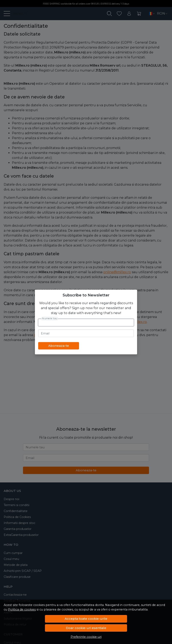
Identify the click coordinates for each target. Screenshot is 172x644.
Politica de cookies (22, 609)
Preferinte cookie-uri (86, 637)
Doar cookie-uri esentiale (86, 628)
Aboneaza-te (59, 346)
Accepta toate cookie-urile (86, 619)
